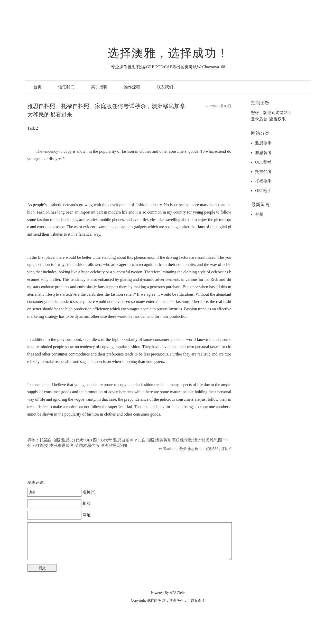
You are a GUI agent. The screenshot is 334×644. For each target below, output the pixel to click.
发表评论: (36, 482)
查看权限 (277, 119)
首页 (38, 87)
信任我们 (66, 87)
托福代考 (263, 172)
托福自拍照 (50, 440)
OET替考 (263, 162)
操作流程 (132, 87)
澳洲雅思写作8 (114, 445)
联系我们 (165, 87)
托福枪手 (263, 181)
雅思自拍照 (123, 440)
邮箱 (59, 503)
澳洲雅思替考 (61, 445)
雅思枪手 (263, 143)
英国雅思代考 (87, 445)
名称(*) (61, 492)
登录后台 (259, 119)
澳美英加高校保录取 (174, 440)
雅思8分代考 (72, 440)
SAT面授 (40, 445)
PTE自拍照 (144, 440)
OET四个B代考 (98, 440)
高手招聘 (99, 87)
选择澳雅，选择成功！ (168, 53)
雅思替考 (263, 153)
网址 (59, 515)
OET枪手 (263, 191)
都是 (259, 214)
